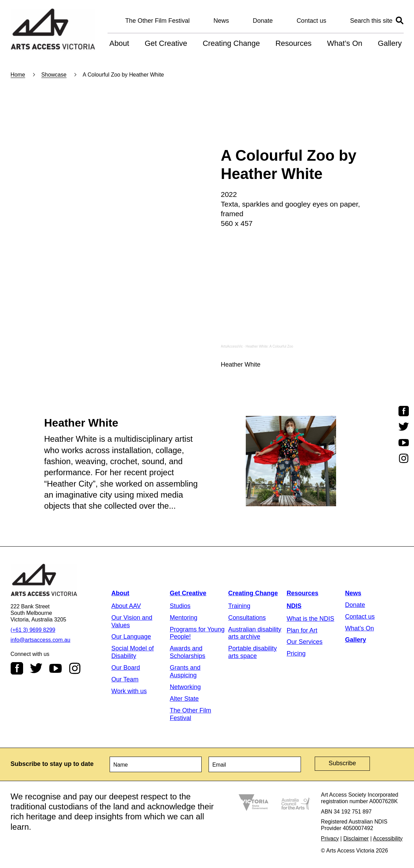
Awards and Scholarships (188, 652)
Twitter (36, 668)
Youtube (55, 668)
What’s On (345, 43)
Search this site (371, 21)
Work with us (129, 691)
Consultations (247, 618)
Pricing (296, 654)
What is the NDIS (311, 619)
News (221, 21)
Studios (180, 606)
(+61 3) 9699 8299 (33, 630)
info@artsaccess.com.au (41, 640)
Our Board (126, 668)
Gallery (390, 43)
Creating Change (231, 43)
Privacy (330, 839)
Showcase (54, 75)
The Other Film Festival (157, 21)
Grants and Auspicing (185, 671)
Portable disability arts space (253, 652)
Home (18, 75)
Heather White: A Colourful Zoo (270, 346)
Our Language (131, 637)
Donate (263, 21)
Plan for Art (302, 630)
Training (239, 606)
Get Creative (166, 43)
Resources (294, 43)
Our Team (125, 679)
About (119, 43)
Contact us (311, 21)
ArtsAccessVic (232, 346)
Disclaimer (356, 839)
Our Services (305, 642)
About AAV (126, 606)
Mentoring (184, 618)
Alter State (184, 699)
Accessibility (388, 839)
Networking (185, 687)
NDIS (294, 606)
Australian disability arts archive (255, 633)
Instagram (75, 668)
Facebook (17, 668)
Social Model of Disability (133, 652)
